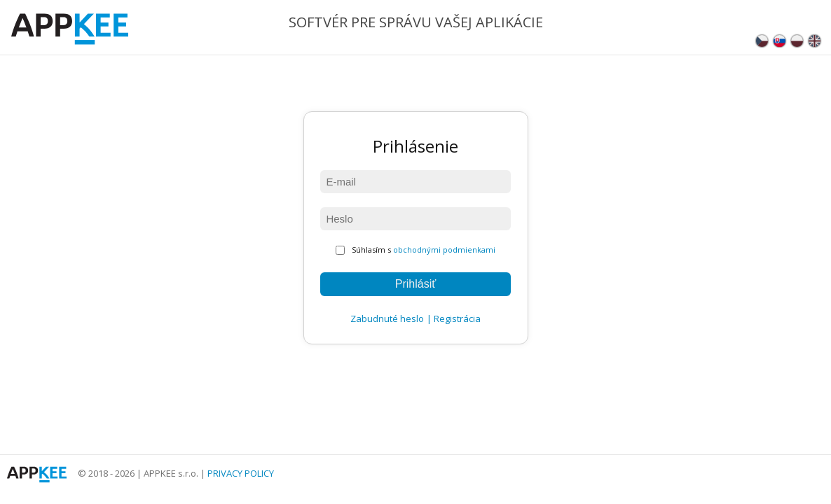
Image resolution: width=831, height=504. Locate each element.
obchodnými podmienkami (444, 250)
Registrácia (457, 318)
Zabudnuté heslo (387, 318)
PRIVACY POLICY (241, 473)
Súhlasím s (415, 250)
